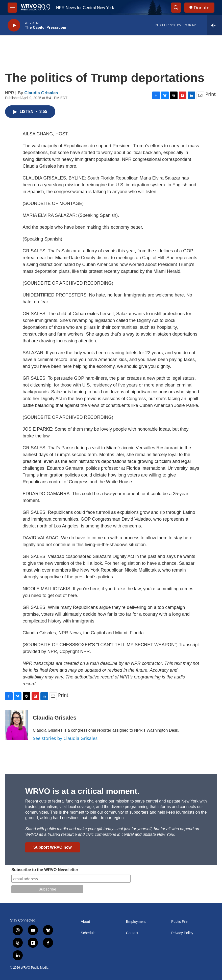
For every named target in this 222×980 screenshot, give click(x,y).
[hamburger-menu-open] (12, 8)
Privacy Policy (182, 933)
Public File (179, 922)
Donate (202, 8)
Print (211, 94)
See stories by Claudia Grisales (65, 738)
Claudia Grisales (41, 93)
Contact (132, 933)
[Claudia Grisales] (16, 725)
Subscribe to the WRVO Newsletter (45, 870)
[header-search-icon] (176, 8)
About (85, 922)
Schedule (88, 933)
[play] (14, 25)
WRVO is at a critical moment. (82, 791)
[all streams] (215, 25)
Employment (136, 922)
